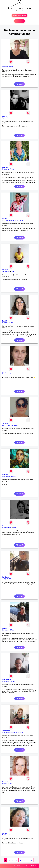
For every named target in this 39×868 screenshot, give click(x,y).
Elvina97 (5, 270)
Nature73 (5, 219)
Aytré (4, 118)
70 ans (12, 169)
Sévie (4, 372)
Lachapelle (6, 630)
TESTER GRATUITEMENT (20, 15)
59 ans (16, 425)
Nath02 (5, 833)
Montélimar (6, 681)
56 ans (9, 835)
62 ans (11, 323)
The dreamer (6, 731)
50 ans (21, 220)
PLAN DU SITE (25, 866)
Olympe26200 (7, 679)
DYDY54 (5, 116)
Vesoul (4, 784)
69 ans (12, 630)
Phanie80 (5, 782)
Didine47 (5, 475)
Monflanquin (6, 476)
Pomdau (5, 526)
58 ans (13, 272)
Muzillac (5, 323)
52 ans (9, 579)
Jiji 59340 (5, 423)
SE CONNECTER (19, 21)
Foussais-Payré (7, 528)
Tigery (4, 579)
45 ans (12, 374)
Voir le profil (19, 84)
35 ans (9, 118)
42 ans (13, 476)
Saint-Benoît (6, 272)
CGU (18, 866)
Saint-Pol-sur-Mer (8, 425)
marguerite (6, 65)
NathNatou (6, 577)
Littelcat (5, 628)
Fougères (5, 67)
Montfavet (5, 169)
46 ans (10, 784)
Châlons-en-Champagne (10, 732)
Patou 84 (5, 167)
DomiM (5, 321)
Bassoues (5, 374)
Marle (4, 835)
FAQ (14, 866)
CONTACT (34, 866)
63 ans (11, 67)
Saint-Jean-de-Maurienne (10, 220)
